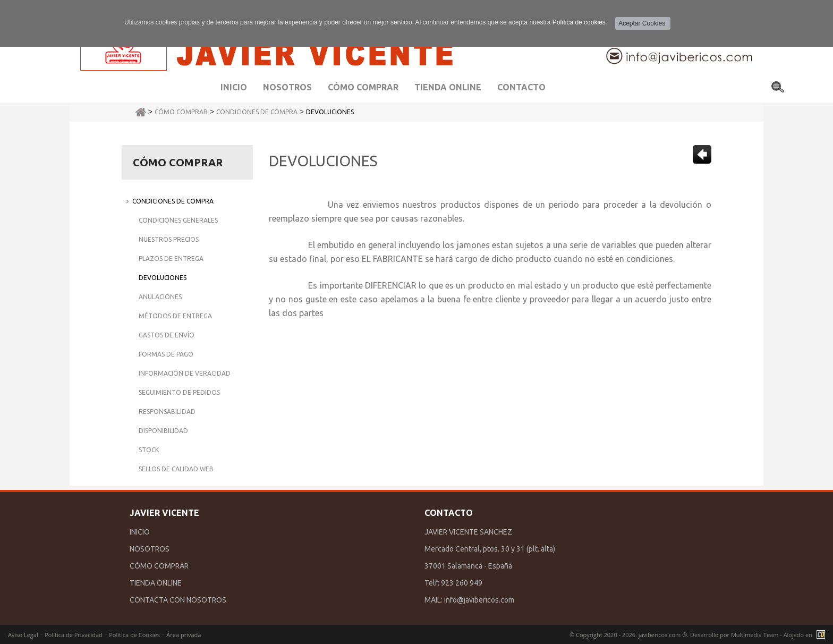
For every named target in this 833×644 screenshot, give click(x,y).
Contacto (521, 87)
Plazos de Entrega (171, 259)
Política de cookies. (580, 22)
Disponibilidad (163, 431)
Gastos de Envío (167, 335)
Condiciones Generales (178, 220)
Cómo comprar (363, 87)
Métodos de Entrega (175, 316)
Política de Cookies (134, 635)
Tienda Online (448, 87)
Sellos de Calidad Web (176, 469)
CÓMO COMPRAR (159, 566)
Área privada (184, 635)
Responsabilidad (167, 412)
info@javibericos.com (479, 600)
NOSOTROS (150, 549)
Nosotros (287, 87)
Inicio (234, 87)
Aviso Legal (23, 635)
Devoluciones (330, 112)
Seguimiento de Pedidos (179, 392)
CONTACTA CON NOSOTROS (178, 600)
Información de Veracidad (185, 373)
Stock (149, 450)
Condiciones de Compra (257, 112)
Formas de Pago (166, 354)
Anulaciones (160, 297)
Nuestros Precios (169, 239)
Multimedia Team (755, 635)
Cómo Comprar (181, 112)
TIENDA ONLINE (156, 583)
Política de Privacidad (74, 635)
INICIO (140, 532)
